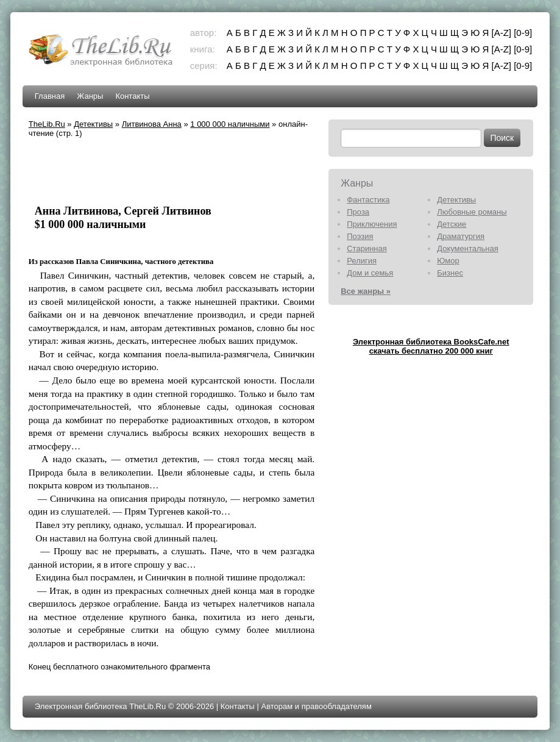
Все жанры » (366, 291)
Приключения (372, 224)
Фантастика (368, 200)
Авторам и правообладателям (317, 706)
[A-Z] (502, 33)
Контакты (132, 96)
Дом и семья (370, 273)
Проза (358, 212)
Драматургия (461, 236)
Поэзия (360, 236)
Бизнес (450, 273)
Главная (50, 96)
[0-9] (523, 33)
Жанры (90, 96)
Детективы (93, 124)
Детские (452, 224)
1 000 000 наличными (230, 124)
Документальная (468, 248)
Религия (362, 261)
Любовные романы (472, 212)
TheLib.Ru (47, 124)
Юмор (448, 261)
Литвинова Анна (152, 124)
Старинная (367, 248)
